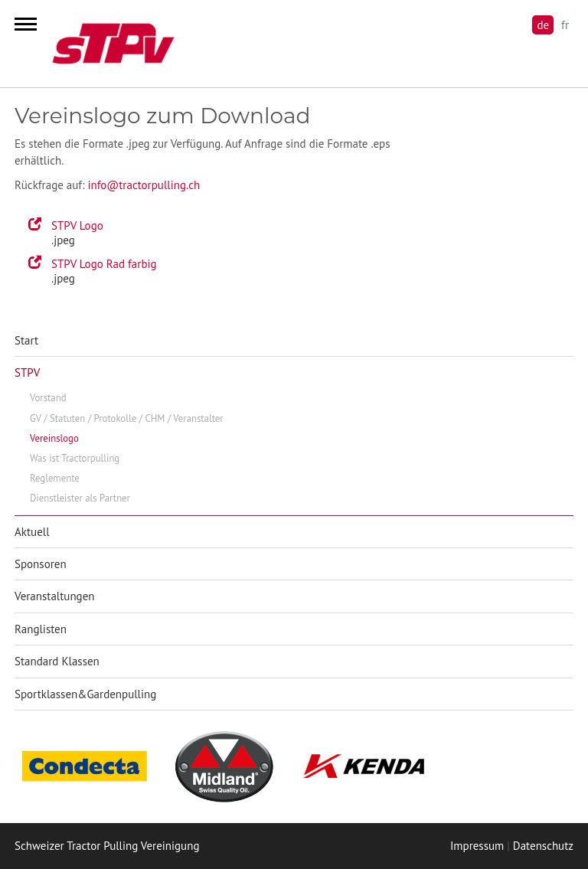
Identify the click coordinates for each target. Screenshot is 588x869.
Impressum (477, 846)
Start (26, 340)
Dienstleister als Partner (80, 498)
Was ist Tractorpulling (75, 458)
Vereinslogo (54, 438)
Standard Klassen (57, 661)
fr (565, 25)
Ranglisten (41, 629)
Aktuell (32, 532)
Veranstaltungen (55, 596)
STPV (27, 372)
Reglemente (55, 478)
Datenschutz (543, 846)
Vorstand (48, 398)
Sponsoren (41, 564)
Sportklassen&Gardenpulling (85, 694)
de (543, 25)
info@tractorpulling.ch (144, 185)
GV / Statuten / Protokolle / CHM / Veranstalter (127, 418)
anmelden (430, 847)
